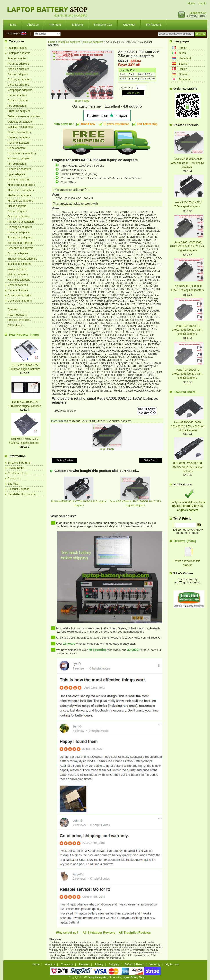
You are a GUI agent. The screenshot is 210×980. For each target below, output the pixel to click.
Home (191, 4)
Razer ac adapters (18, 232)
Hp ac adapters (17, 148)
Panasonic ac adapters (21, 222)
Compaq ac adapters (20, 90)
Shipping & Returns (19, 463)
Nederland (185, 58)
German (184, 74)
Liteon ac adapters (19, 180)
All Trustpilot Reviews (135, 933)
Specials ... (14, 309)
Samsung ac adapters (21, 243)
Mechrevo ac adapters (21, 190)
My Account (153, 25)
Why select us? (67, 933)
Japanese (185, 79)
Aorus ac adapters (18, 64)
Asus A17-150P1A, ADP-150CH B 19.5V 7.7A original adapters (187, 163)
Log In (203, 4)
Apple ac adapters (18, 69)
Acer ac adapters (18, 58)
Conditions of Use (18, 473)
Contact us (67, 964)
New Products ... (17, 315)
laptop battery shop (98, 977)
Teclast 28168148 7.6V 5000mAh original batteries (25, 365)
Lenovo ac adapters (19, 169)
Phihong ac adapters (20, 227)
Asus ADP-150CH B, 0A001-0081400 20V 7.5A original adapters (187, 330)
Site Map (13, 484)
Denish (183, 69)
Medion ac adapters (19, 195)
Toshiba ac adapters (19, 264)
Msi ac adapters (17, 206)
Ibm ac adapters (17, 164)
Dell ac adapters (17, 95)
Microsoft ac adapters (20, 201)
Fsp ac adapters (17, 106)
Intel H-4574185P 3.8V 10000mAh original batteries (25, 402)
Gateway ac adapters (20, 122)
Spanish (184, 64)
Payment (55, 25)
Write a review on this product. (188, 561)
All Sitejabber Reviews (99, 933)
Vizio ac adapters (18, 274)
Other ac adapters (18, 217)
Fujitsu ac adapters (19, 111)
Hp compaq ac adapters (22, 153)
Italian (182, 53)
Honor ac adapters (19, 143)
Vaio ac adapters (17, 269)
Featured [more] (185, 392)
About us (33, 25)
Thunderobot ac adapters (22, 259)
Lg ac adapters (16, 174)
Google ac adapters (19, 132)
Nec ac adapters (17, 211)
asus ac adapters (93, 42)
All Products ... (16, 325)
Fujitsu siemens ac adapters (24, 116)
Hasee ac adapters (19, 137)
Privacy (99, 964)
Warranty (155, 964)
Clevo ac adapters (18, 85)
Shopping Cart (198, 13)
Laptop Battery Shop (133, 977)
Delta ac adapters (18, 101)
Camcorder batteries (20, 296)
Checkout (129, 25)
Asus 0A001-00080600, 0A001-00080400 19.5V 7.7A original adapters (187, 246)
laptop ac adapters (69, 42)
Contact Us (14, 478)
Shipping (77, 25)
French (183, 48)
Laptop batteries (17, 48)
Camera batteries (18, 285)
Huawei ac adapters (19, 159)
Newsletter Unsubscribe (22, 494)
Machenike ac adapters (21, 185)
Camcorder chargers (20, 301)
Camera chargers (18, 290)
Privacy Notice (16, 468)
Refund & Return (134, 964)
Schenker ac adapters (21, 248)
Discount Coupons (18, 489)
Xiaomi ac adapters (19, 280)
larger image (107, 448)
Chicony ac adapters (20, 79)
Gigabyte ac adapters (20, 127)
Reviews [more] (185, 541)
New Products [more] (24, 335)
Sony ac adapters (18, 253)
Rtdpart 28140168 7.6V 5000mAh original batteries (25, 439)
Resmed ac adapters (20, 238)
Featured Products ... (20, 320)
